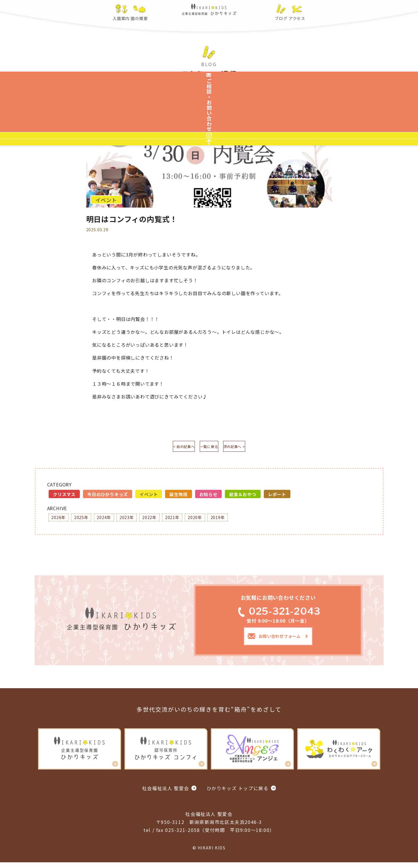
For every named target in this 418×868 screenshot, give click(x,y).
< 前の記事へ (168, 447)
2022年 (163, 520)
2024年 (111, 520)
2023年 (137, 520)
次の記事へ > (250, 447)
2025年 (86, 520)
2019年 (240, 520)
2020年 (214, 520)
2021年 (189, 520)
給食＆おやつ (243, 496)
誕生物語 (178, 496)
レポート (277, 496)
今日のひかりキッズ (108, 496)
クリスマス (64, 496)
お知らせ (208, 496)
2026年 (60, 520)
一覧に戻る (209, 447)
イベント (149, 496)
